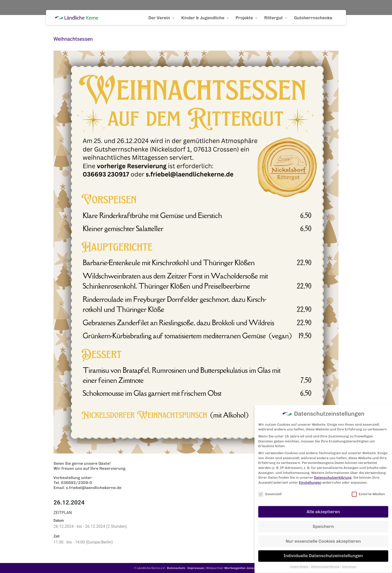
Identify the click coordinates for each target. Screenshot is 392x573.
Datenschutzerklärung (333, 468)
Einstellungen (310, 473)
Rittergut (273, 18)
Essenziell (270, 484)
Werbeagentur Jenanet (241, 568)
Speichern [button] (323, 516)
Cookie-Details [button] (299, 557)
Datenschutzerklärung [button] (325, 557)
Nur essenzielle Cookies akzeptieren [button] (323, 531)
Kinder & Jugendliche (203, 18)
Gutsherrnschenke (313, 18)
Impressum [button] (349, 557)
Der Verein (159, 18)
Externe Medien (368, 484)
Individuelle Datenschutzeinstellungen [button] (323, 546)
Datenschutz (176, 568)
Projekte (244, 18)
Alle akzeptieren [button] (323, 502)
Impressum (196, 568)
